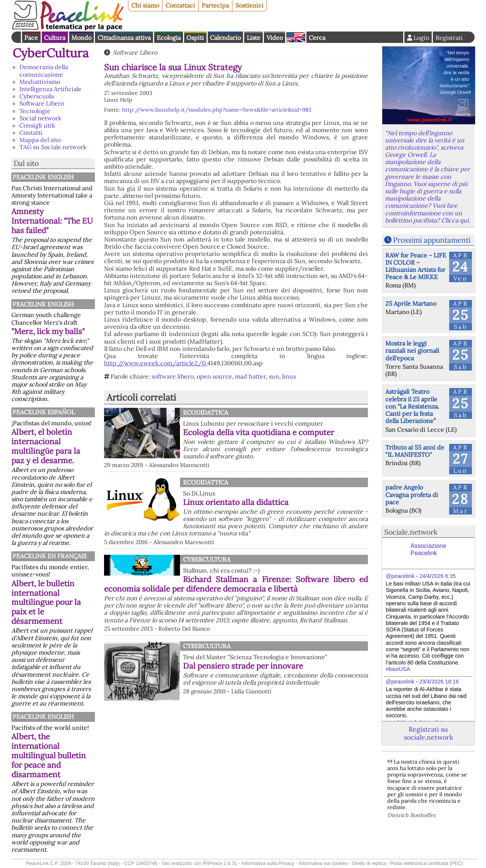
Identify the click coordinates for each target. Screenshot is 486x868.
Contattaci (180, 5)
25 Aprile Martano (411, 303)
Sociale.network (411, 532)
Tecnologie (35, 111)
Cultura (55, 38)
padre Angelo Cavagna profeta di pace (412, 494)
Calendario (225, 38)
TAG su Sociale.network (53, 147)
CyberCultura (51, 53)
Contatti (31, 133)
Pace (31, 38)
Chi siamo (145, 5)
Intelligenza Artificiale (50, 89)
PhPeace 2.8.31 (220, 863)
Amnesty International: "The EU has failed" (52, 221)
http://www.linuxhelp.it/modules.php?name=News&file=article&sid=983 (217, 110)
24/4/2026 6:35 (437, 576)
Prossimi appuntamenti (432, 240)
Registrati (449, 38)
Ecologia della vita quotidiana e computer (259, 432)
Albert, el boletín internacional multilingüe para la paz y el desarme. (46, 446)
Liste (254, 38)
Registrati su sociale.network (428, 733)
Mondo (81, 38)
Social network (40, 118)
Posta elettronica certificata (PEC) (426, 863)
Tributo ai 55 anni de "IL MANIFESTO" (415, 451)
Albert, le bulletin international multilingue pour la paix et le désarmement (46, 602)
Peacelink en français (50, 556)
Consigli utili (37, 125)
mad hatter (250, 376)
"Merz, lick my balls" (48, 331)
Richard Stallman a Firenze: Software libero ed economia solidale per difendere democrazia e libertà (236, 584)
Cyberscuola (37, 96)
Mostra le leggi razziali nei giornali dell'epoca (412, 350)
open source (214, 376)
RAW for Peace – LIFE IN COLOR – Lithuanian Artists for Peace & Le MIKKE (416, 266)
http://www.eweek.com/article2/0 (155, 363)
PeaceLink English (43, 177)
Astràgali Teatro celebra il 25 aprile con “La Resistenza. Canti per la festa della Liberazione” (412, 406)
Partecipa (215, 5)
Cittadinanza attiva (124, 38)
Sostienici (249, 5)
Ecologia (169, 38)
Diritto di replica (369, 863)
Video (275, 38)
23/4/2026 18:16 (439, 682)
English (296, 37)
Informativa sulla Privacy (268, 863)
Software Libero (42, 103)
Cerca (317, 38)
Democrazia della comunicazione (44, 70)
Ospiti (195, 38)
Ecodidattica (206, 412)
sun (274, 376)
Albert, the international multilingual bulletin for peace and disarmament (49, 755)
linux (289, 376)
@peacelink (400, 576)
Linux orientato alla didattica (236, 502)
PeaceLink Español (44, 412)
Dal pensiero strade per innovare (243, 666)
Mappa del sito (40, 140)
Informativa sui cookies (323, 863)
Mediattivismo (40, 82)
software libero (173, 376)
